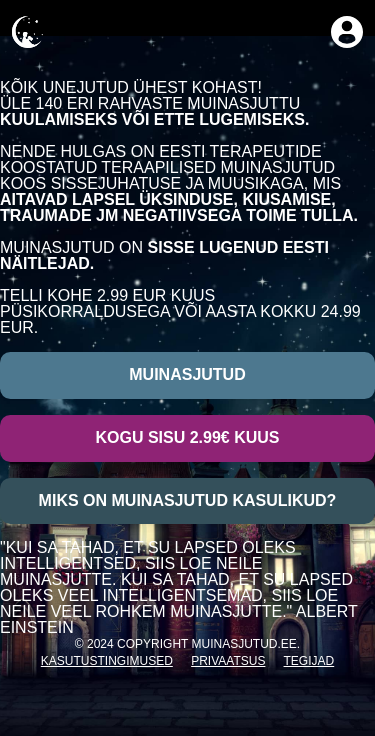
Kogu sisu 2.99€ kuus (187, 437)
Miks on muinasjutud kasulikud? (188, 500)
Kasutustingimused (107, 661)
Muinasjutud (187, 374)
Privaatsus (228, 661)
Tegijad (309, 661)
